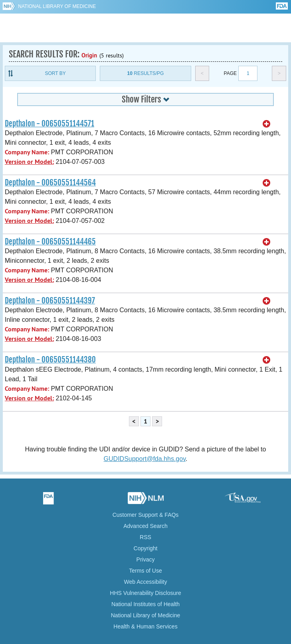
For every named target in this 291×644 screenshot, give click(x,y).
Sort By (55, 73)
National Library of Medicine (57, 6)
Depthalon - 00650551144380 (50, 360)
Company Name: (27, 152)
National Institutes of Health (145, 604)
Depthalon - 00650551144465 (50, 242)
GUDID (145, 28)
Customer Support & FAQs (146, 515)
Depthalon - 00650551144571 (49, 124)
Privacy (146, 559)
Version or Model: (29, 162)
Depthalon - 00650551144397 (50, 301)
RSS (145, 537)
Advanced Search (145, 526)
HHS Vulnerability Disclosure (145, 593)
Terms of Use (145, 571)
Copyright (146, 548)
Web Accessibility (146, 582)
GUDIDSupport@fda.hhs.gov (145, 459)
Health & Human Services (145, 626)
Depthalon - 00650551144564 (50, 183)
